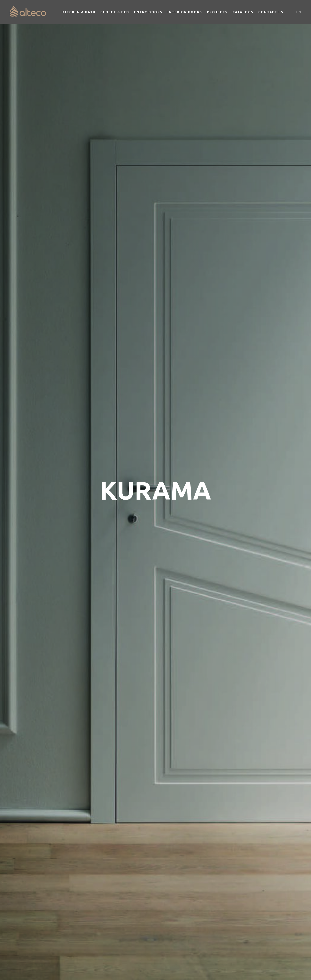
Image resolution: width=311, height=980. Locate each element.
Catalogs (243, 12)
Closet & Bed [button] (115, 12)
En (299, 12)
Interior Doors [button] (185, 12)
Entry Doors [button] (148, 12)
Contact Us (271, 12)
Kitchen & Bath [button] (79, 12)
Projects (217, 12)
